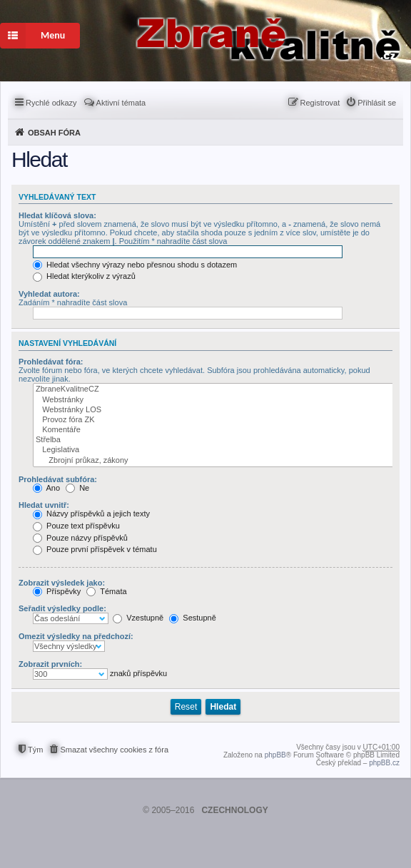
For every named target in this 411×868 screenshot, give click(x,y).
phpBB (275, 755)
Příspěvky (57, 591)
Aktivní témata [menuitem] (121, 103)
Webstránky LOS (214, 410)
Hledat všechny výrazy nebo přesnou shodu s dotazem (135, 265)
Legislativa (214, 450)
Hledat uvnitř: (44, 505)
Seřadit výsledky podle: (62, 608)
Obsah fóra (54, 133)
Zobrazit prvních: (50, 664)
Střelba (214, 440)
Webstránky (214, 400)
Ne (77, 488)
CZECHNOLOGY (234, 810)
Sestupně (193, 618)
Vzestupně (138, 618)
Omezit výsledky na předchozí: (76, 636)
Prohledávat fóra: (51, 362)
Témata (106, 591)
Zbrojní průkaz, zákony (214, 461)
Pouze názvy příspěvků (80, 538)
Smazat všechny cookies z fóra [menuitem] (114, 750)
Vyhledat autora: (49, 294)
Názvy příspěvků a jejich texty (91, 514)
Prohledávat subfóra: (58, 479)
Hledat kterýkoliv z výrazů (84, 276)
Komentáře (214, 430)
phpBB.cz (384, 763)
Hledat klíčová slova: (57, 215)
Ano (46, 488)
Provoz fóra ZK (214, 420)
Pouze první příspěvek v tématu (95, 549)
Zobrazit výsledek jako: (62, 583)
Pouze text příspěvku (76, 526)
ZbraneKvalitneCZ (214, 389)
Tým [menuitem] (35, 750)
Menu (32, 36)
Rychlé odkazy (51, 103)
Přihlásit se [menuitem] (377, 103)
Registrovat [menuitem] (320, 103)
